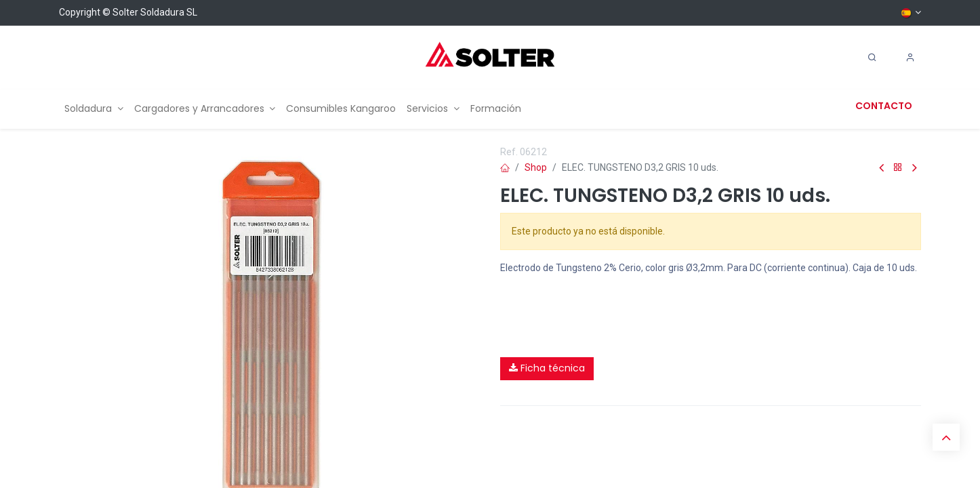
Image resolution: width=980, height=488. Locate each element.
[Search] (872, 58)
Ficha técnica (547, 368)
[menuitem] (94, 109)
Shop (536, 167)
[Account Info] (910, 58)
